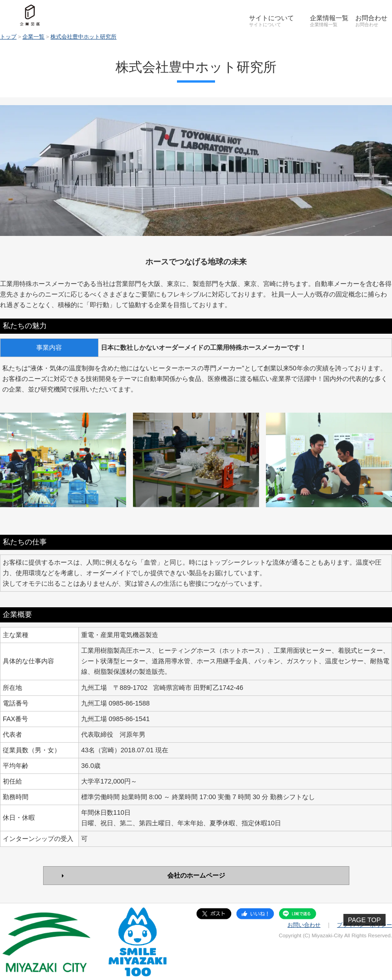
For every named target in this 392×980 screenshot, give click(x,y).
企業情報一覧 (329, 18)
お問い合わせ (304, 925)
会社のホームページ (196, 875)
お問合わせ (371, 18)
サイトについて (271, 18)
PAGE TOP (364, 920)
